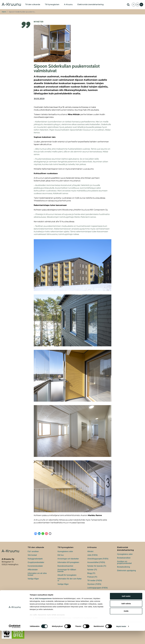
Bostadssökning (124, 567)
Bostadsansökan (124, 558)
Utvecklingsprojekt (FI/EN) (98, 559)
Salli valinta (126, 617)
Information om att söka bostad (37, 574)
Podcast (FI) (92, 577)
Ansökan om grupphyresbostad (124, 562)
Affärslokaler (33, 570)
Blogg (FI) (91, 573)
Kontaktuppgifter (94, 591)
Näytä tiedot (121, 640)
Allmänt (90, 551)
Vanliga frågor (33, 579)
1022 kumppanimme (43, 612)
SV (141, 5)
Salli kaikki (126, 609)
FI (134, 5)
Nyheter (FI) (92, 570)
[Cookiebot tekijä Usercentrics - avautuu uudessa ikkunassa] (15, 640)
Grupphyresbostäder (36, 562)
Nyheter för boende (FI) (97, 566)
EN (138, 5)
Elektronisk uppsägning (126, 571)
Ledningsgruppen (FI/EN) (98, 588)
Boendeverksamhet (65, 566)
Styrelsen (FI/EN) (94, 584)
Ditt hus (61, 555)
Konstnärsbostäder (35, 566)
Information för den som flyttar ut (70, 580)
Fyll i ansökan (33, 551)
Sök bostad (32, 555)
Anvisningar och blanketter (68, 559)
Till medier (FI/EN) (95, 581)
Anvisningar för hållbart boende (67, 571)
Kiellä (126, 624)
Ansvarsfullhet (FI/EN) (96, 562)
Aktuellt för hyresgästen (67, 575)
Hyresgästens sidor (65, 551)
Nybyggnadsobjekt (35, 559)
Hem (4, 12)
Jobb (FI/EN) (92, 555)
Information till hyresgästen (68, 562)
